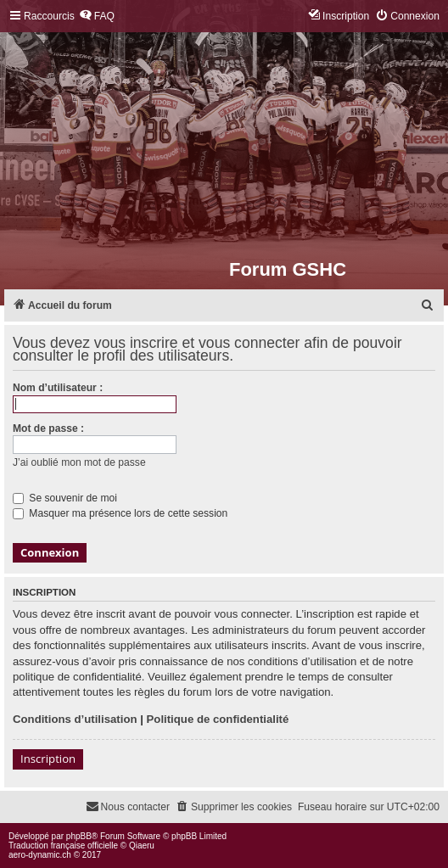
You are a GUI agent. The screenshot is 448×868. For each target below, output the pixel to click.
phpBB (79, 836)
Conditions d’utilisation (75, 719)
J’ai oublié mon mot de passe (79, 462)
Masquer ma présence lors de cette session (120, 513)
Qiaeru (142, 846)
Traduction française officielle (63, 846)
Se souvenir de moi (65, 498)
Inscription (48, 759)
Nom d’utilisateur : (58, 388)
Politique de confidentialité (218, 719)
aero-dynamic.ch (40, 855)
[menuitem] (97, 17)
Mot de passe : (48, 428)
